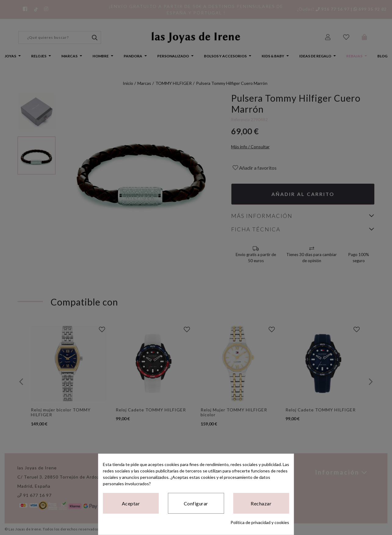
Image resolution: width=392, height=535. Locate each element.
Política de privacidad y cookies (260, 522)
